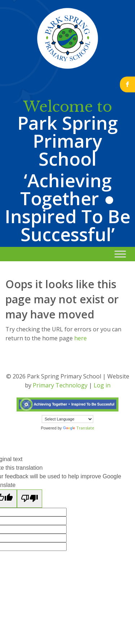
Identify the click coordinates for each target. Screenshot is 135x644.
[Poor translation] (30, 499)
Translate (79, 428)
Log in (102, 385)
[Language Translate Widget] (67, 419)
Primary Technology (60, 385)
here (80, 338)
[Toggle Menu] (120, 254)
